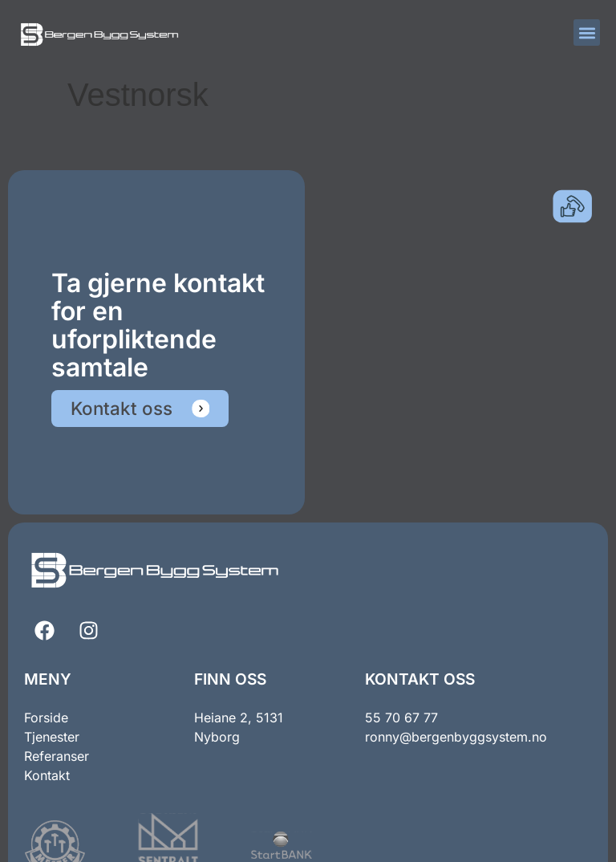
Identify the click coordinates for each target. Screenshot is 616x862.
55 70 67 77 (401, 718)
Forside (46, 718)
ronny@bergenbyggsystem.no (456, 737)
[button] (587, 33)
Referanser (57, 756)
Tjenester (52, 737)
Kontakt (47, 775)
